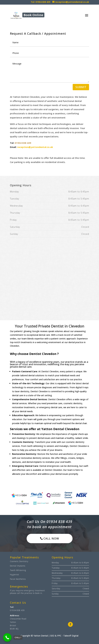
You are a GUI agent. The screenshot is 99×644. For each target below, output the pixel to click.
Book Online (33, 15)
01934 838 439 (23, 143)
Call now (51, 538)
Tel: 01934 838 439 (40, 2)
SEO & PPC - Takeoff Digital (64, 636)
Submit (81, 87)
